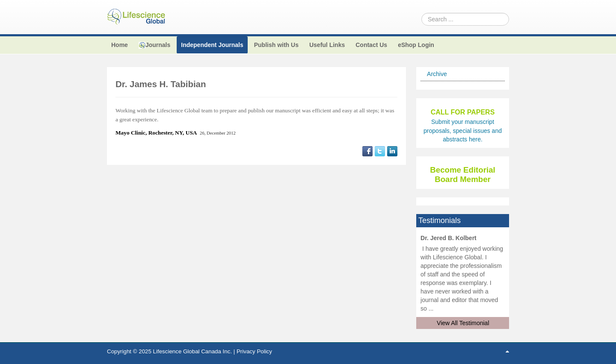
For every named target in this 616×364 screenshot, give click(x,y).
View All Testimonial (463, 323)
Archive (437, 74)
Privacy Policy (254, 351)
